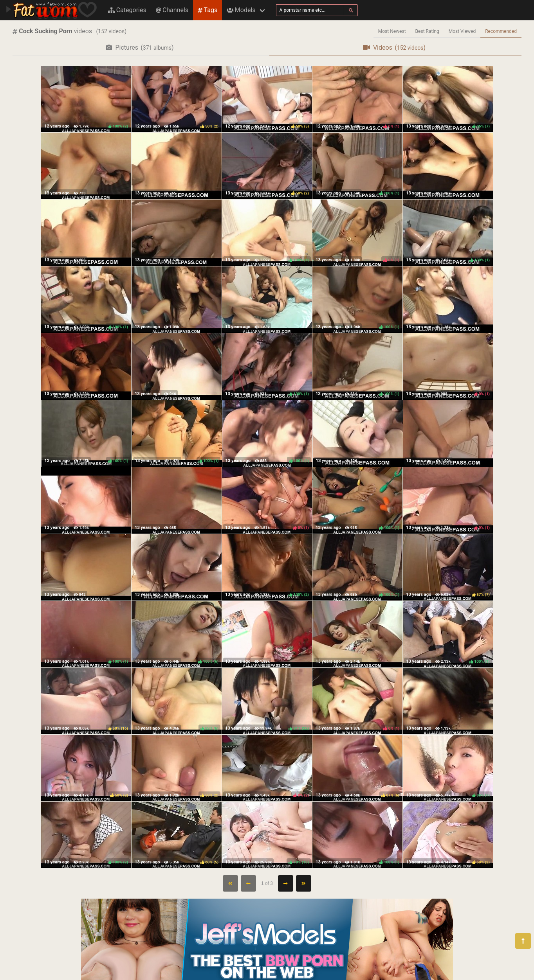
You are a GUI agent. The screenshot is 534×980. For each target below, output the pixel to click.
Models (241, 10)
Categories (127, 10)
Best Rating (427, 31)
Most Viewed (462, 31)
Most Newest (392, 31)
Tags (207, 10)
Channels (172, 10)
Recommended (501, 31)
